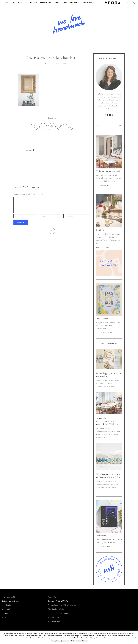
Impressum (6, 597)
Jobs (65, 3)
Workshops (65, 47)
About (6, 3)
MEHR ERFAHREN (103, 247)
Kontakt (21, 3)
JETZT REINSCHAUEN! (104, 333)
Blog (47, 47)
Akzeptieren (56, 641)
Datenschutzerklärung (10, 601)
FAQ (13, 3)
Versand (5, 617)
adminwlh (43, 64)
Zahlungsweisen (8, 613)
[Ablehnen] (135, 637)
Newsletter (32, 3)
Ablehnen (65, 641)
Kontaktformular (54, 621)
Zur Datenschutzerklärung (79, 641)
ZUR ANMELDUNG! (103, 185)
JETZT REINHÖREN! (103, 547)
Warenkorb (87, 3)
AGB (13, 597)
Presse (58, 3)
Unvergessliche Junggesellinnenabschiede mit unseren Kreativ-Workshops (108, 421)
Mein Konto (75, 3)
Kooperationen (46, 3)
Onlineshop (87, 47)
